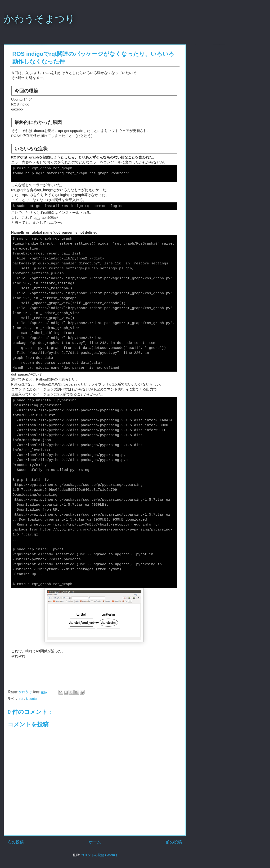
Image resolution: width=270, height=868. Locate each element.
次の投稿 (16, 842)
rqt (22, 699)
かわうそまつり (39, 19)
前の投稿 (174, 842)
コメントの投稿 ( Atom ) (99, 855)
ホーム (95, 842)
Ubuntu (31, 699)
